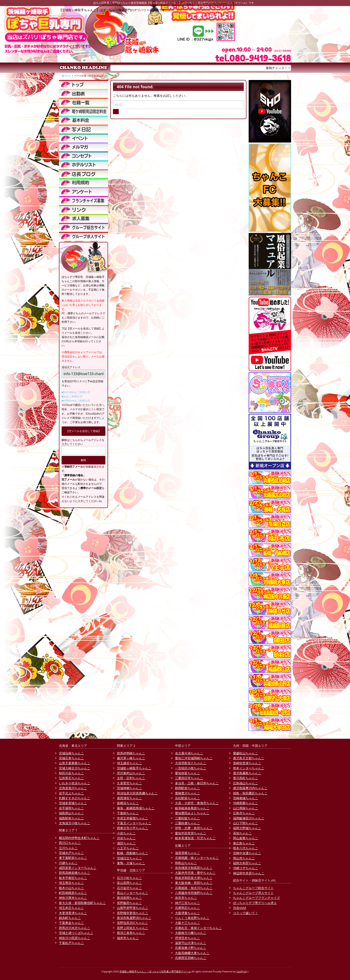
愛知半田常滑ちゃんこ (191, 833)
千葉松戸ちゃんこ (71, 943)
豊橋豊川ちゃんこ (187, 793)
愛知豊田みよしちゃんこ (192, 813)
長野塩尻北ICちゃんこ (132, 923)
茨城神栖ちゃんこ (129, 788)
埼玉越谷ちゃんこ (129, 763)
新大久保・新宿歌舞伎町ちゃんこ (82, 903)
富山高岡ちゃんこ (129, 883)
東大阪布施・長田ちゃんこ (194, 883)
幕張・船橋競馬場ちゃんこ (136, 808)
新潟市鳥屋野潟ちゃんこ (134, 918)
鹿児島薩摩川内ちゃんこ (250, 788)
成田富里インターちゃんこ (78, 868)
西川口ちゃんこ (70, 843)
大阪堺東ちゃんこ (187, 913)
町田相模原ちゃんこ (73, 893)
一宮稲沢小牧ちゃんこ (191, 768)
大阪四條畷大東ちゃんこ (192, 953)
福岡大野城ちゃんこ (247, 828)
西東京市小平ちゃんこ (133, 828)
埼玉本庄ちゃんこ (71, 908)
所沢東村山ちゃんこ (131, 773)
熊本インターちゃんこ (249, 768)
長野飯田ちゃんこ (129, 903)
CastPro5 (242, 971)
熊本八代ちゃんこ (246, 848)
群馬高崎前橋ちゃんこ (75, 873)
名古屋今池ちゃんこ (189, 753)
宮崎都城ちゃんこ (246, 798)
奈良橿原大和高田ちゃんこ (194, 868)
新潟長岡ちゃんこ (129, 898)
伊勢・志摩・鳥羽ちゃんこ (194, 828)
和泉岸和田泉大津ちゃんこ (194, 878)
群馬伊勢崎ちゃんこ (131, 753)
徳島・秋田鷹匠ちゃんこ (250, 793)
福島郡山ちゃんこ (71, 813)
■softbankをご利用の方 (76, 401)
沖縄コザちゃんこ (246, 868)
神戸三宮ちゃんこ (187, 903)
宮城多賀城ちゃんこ (73, 803)
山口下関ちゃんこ (246, 823)
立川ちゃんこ (68, 848)
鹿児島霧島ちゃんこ (247, 773)
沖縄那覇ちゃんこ (246, 803)
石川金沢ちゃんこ (129, 888)
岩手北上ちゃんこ (71, 793)
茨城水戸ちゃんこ (71, 853)
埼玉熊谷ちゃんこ (71, 883)
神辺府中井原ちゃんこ (249, 873)
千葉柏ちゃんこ (128, 813)
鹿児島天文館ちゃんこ (249, 758)
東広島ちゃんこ (244, 843)
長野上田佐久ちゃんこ (133, 928)
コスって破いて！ (246, 913)
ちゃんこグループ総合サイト (253, 888)
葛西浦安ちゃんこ (129, 798)
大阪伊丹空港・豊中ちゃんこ (195, 873)
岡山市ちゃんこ (244, 858)
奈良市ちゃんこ (186, 898)
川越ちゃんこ (68, 863)
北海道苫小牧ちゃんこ (75, 823)
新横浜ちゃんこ (128, 803)
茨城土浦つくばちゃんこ (76, 933)
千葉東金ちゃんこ (71, 923)
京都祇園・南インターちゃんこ (197, 858)
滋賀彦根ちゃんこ (187, 853)
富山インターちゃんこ (133, 893)
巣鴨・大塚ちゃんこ (131, 863)
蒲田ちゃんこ (126, 843)
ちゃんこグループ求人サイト (253, 893)
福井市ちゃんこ (128, 938)
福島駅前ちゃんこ (71, 818)
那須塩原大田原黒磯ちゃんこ (137, 793)
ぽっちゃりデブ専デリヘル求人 (255, 903)
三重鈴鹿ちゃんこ (187, 823)
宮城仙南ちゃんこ (71, 753)
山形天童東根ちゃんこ (75, 763)
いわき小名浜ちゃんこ (75, 783)
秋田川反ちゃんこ (71, 773)
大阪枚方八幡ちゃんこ (191, 933)
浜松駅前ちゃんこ (187, 798)
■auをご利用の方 (72, 396)
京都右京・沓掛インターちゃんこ (198, 928)
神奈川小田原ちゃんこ (75, 938)
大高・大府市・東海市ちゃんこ (197, 803)
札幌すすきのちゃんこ (75, 798)
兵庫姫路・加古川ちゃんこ (194, 888)
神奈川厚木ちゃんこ (73, 898)
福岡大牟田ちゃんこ (247, 863)
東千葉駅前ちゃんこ (73, 858)
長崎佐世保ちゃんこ (247, 763)
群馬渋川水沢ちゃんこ (75, 928)
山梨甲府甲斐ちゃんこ (133, 908)
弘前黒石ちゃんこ (71, 778)
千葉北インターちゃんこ (134, 823)
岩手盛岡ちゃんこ (71, 808)
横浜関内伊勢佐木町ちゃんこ (79, 838)
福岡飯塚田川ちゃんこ (249, 818)
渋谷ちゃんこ (126, 838)
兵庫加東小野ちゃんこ (191, 948)
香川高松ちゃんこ (246, 778)
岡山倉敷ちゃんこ (246, 838)
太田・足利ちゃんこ (131, 778)
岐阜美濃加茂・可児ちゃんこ (195, 838)
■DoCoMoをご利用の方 (76, 392)
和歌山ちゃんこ (186, 863)
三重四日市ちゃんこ (189, 778)
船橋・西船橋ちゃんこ (133, 853)
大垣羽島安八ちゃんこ (191, 763)
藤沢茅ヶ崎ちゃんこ (131, 758)
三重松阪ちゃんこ (187, 818)
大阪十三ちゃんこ (187, 923)
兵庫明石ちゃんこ (187, 908)
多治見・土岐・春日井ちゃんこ (197, 783)
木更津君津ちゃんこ (73, 913)
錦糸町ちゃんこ (70, 918)
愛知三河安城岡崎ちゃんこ (194, 758)
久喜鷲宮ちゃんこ (129, 783)
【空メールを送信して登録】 (83, 431)
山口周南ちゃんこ (246, 808)
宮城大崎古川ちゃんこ (75, 768)
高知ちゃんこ (242, 833)
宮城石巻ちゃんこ (71, 758)
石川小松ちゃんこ (129, 878)
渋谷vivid (240, 908)
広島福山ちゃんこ (246, 783)
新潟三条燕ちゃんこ (131, 933)
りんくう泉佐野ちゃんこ (192, 918)
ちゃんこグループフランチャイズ (256, 898)
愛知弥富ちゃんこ (187, 773)
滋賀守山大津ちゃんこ (191, 943)
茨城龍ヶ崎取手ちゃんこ (134, 768)
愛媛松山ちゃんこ (246, 753)
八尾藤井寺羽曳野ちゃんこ (194, 893)
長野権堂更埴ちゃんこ (133, 913)
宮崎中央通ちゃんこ (247, 853)
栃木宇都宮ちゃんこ (73, 878)
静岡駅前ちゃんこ (187, 788)
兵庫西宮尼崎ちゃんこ (191, 958)
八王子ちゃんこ (128, 848)
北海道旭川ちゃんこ (73, 788)
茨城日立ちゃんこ (129, 858)
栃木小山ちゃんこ (71, 888)
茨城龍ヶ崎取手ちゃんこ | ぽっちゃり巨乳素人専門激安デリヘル (155, 971)
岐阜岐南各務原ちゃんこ (192, 808)
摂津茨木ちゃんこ (187, 938)
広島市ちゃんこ (244, 813)
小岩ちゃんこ (126, 833)
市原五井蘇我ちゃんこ (133, 818)
